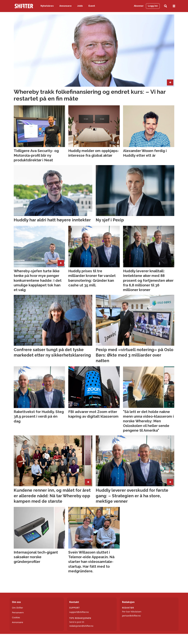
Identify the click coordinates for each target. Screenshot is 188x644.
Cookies (16, 617)
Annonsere (66, 6)
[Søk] (165, 6)
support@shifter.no (79, 612)
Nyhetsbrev (47, 6)
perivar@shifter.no (131, 616)
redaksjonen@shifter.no (81, 626)
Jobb (80, 6)
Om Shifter (18, 608)
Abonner (139, 6)
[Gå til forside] (24, 6)
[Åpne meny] (174, 6)
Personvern (18, 612)
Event (92, 6)
